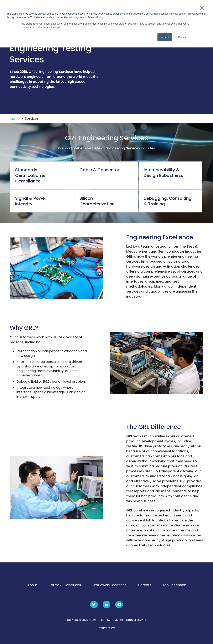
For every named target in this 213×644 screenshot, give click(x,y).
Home (15, 119)
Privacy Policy (107, 628)
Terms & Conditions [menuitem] (65, 585)
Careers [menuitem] (145, 585)
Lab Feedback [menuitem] (174, 585)
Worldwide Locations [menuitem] (109, 585)
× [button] (202, 8)
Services (32, 119)
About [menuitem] (32, 585)
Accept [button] (165, 37)
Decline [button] (182, 37)
